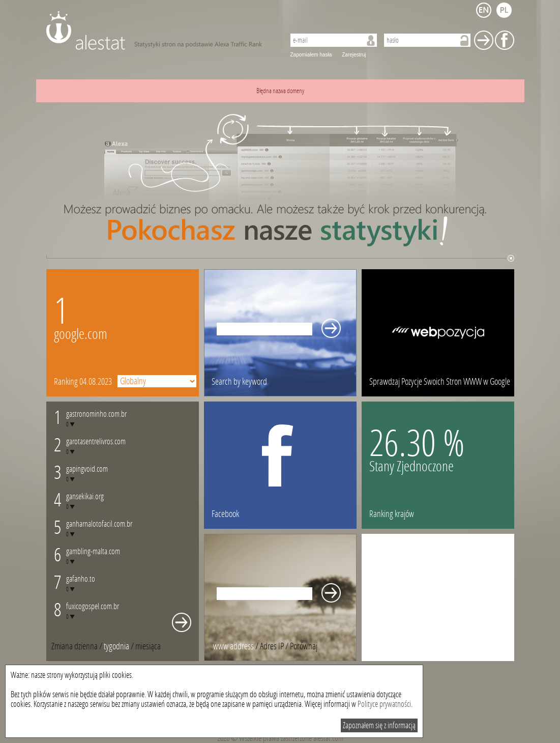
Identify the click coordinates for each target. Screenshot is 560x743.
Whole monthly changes (182, 622)
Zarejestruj (354, 55)
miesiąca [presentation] (148, 646)
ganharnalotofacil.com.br (99, 524)
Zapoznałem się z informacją (379, 725)
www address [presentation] (233, 646)
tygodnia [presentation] (116, 646)
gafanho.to (81, 579)
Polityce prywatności (384, 704)
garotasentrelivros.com (96, 441)
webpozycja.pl (438, 333)
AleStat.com (159, 31)
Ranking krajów (392, 514)
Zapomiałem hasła (311, 55)
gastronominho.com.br (96, 414)
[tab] (148, 646)
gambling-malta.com (93, 551)
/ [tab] (78, 646)
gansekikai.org (85, 496)
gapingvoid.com (87, 469)
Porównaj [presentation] (304, 646)
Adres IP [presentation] (272, 646)
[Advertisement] (438, 597)
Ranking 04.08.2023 (83, 382)
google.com (81, 334)
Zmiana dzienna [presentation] (75, 646)
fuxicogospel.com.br (93, 606)
